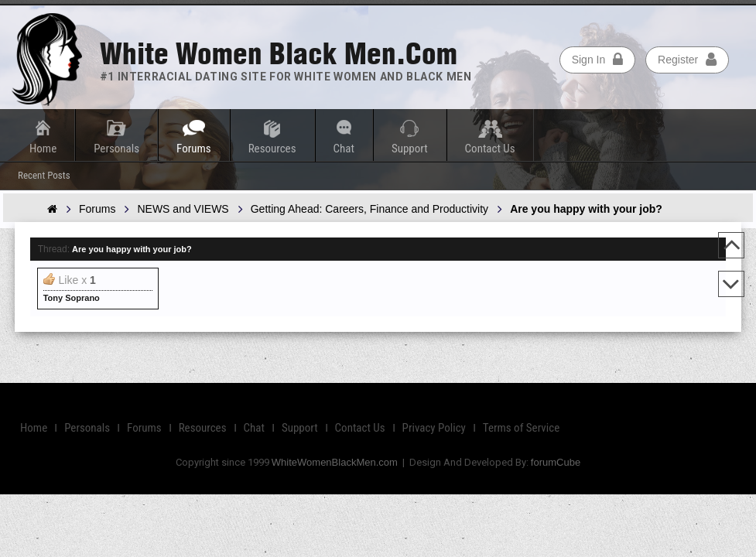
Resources (272, 149)
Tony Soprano (72, 298)
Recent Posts (44, 175)
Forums (194, 149)
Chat (344, 149)
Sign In (598, 60)
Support (410, 149)
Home (43, 149)
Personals (116, 149)
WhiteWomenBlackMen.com (335, 462)
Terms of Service (521, 428)
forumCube (556, 462)
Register (687, 60)
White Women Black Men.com (279, 54)
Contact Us (490, 149)
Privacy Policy (434, 428)
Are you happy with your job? (132, 249)
